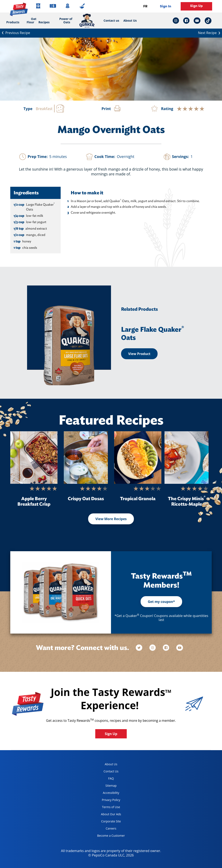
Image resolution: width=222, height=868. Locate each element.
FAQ (111, 778)
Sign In (166, 6)
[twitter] (141, 648)
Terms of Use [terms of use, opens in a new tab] (107, 808)
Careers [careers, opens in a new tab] (105, 829)
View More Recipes (111, 519)
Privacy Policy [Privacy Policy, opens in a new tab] (107, 801)
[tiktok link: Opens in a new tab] (208, 21)
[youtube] (180, 648)
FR (145, 6)
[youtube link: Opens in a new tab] (197, 21)
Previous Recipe (15, 32)
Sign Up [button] (196, 6)
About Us (130, 21)
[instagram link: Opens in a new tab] (177, 21)
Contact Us (111, 771)
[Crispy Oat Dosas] (86, 458)
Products (13, 22)
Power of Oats (66, 20)
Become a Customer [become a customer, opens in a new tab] (109, 836)
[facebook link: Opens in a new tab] (186, 21)
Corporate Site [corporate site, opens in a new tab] (107, 822)
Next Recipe (210, 33)
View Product (139, 354)
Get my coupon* (161, 602)
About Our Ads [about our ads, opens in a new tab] (108, 815)
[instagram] (153, 648)
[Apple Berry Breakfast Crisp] (34, 458)
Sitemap (111, 786)
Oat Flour (31, 20)
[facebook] (166, 648)
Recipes (44, 22)
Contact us (110, 21)
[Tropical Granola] (138, 458)
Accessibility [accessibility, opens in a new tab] (107, 794)
